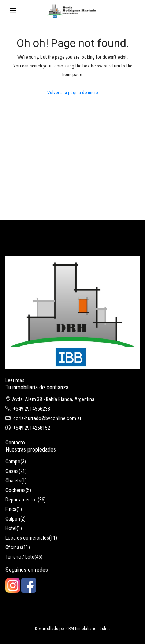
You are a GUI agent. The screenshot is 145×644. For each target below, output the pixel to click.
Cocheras (16, 490)
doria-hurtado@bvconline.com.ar (47, 418)
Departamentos (22, 500)
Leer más (15, 380)
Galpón (13, 519)
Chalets (13, 481)
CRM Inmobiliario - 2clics (88, 629)
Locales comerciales (27, 538)
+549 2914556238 (32, 409)
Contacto (15, 443)
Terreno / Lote (20, 557)
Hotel (11, 528)
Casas (12, 471)
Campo (13, 462)
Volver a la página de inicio (73, 92)
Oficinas (14, 547)
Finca (11, 509)
